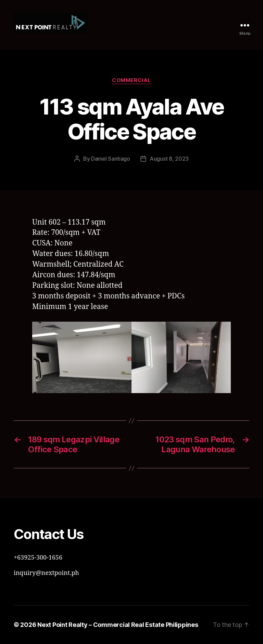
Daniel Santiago (111, 159)
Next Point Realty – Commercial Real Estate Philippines (118, 625)
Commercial (131, 80)
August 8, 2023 (169, 159)
